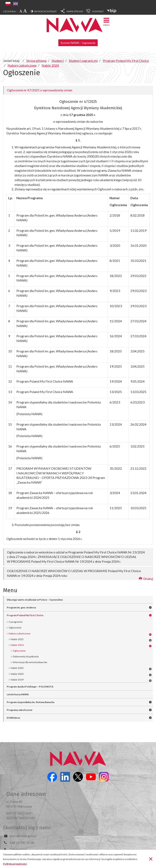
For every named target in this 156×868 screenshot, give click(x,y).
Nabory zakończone (19, 633)
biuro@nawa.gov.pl (23, 836)
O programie (16, 622)
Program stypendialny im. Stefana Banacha (31, 702)
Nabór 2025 (17, 639)
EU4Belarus (13, 718)
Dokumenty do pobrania (26, 656)
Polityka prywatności (15, 864)
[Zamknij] (151, 859)
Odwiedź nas (18, 849)
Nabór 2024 (17, 645)
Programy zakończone (20, 710)
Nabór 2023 (17, 668)
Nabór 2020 (17, 674)
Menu (106, 22)
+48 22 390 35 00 (22, 842)
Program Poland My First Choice (25, 615)
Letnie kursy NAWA (18, 694)
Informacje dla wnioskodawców (30, 662)
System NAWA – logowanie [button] (78, 43)
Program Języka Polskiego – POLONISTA (30, 687)
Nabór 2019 (17, 680)
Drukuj (146, 579)
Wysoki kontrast (45, 11)
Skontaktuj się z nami (27, 828)
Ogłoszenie (15, 628)
